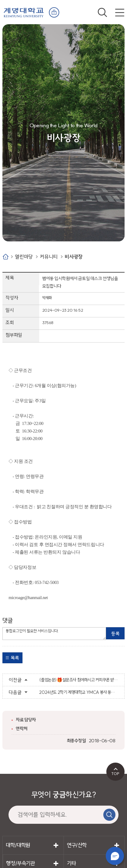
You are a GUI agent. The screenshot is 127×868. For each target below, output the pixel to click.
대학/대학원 (18, 845)
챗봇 (115, 856)
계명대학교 (24, 11)
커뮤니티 (49, 257)
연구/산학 (77, 845)
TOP (115, 774)
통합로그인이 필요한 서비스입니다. (54, 634)
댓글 (7, 620)
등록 (115, 634)
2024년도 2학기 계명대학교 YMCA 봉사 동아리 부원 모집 (79, 692)
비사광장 (74, 257)
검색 (102, 12)
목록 (15, 658)
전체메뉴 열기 (120, 12)
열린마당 (24, 257)
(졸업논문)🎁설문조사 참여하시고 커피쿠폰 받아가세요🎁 (79, 680)
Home (6, 257)
